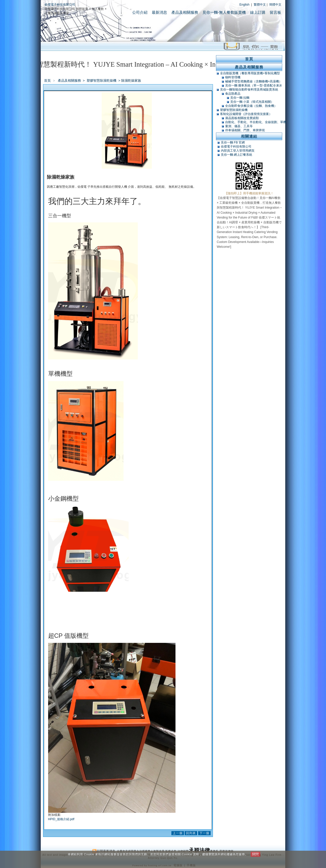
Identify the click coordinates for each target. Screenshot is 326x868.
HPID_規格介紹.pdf (61, 819)
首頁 (47, 81)
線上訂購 (258, 12)
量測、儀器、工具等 (239, 126)
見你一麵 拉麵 (240, 98)
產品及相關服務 (185, 12)
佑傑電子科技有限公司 (60, 5)
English (244, 5)
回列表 (191, 833)
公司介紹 (140, 12)
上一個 (178, 833)
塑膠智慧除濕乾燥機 (102, 81)
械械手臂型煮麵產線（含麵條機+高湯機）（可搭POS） (254, 81)
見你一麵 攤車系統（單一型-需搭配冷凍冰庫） (254, 85)
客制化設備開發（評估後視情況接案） (246, 114)
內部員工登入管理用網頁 (238, 151)
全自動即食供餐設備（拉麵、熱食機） (251, 106)
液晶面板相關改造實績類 (242, 118)
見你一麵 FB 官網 (233, 142)
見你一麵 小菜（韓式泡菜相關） (252, 102)
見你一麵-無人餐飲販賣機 (224, 12)
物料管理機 (233, 77)
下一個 (204, 833)
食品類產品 (233, 94)
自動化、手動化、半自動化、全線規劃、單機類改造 (256, 122)
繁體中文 (260, 5)
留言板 (275, 12)
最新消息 (159, 12)
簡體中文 (275, 5)
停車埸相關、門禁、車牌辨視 (245, 130)
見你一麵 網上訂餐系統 (236, 155)
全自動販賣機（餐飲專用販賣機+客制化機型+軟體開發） (250, 73)
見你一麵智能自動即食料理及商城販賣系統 (249, 90)
